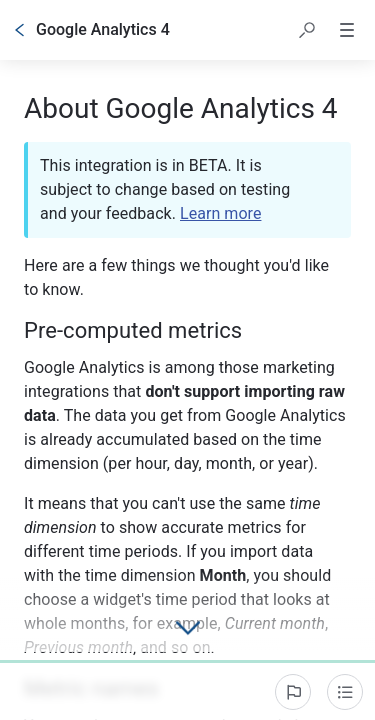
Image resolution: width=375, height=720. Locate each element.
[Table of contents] (345, 692)
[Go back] (20, 30)
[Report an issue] (293, 692)
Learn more (220, 213)
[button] (307, 30)
